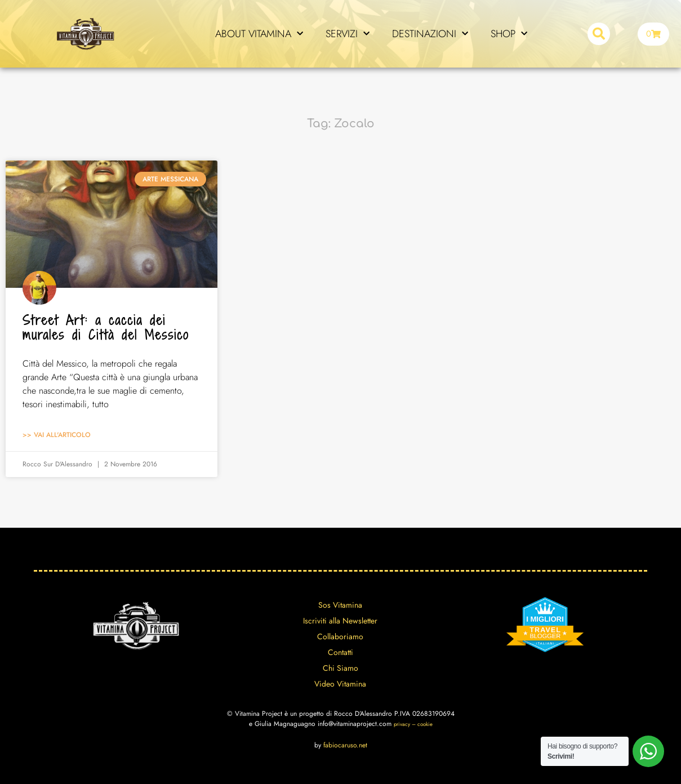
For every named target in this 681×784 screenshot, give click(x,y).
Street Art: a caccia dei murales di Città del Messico (106, 328)
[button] (599, 34)
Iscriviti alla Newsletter (340, 621)
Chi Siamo (340, 668)
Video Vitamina (340, 684)
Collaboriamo (340, 636)
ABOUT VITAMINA (259, 34)
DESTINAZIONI (430, 34)
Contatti (340, 652)
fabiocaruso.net (345, 745)
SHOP (509, 34)
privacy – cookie (413, 724)
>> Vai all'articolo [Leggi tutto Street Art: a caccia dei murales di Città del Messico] (57, 435)
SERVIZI (348, 34)
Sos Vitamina (340, 605)
